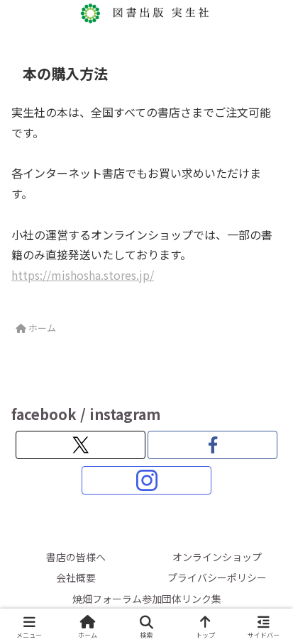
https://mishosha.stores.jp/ (83, 275)
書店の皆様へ (76, 557)
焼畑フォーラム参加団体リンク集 (147, 599)
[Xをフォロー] (81, 445)
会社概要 (76, 577)
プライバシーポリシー (217, 577)
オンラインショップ (217, 557)
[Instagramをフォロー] (146, 480)
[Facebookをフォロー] (212, 445)
